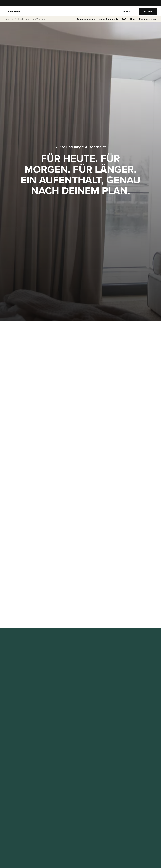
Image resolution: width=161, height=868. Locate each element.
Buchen (148, 12)
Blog (133, 20)
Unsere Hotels (13, 12)
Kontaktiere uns (148, 20)
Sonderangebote (86, 20)
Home (7, 20)
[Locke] (81, 12)
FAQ (124, 20)
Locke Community (108, 20)
